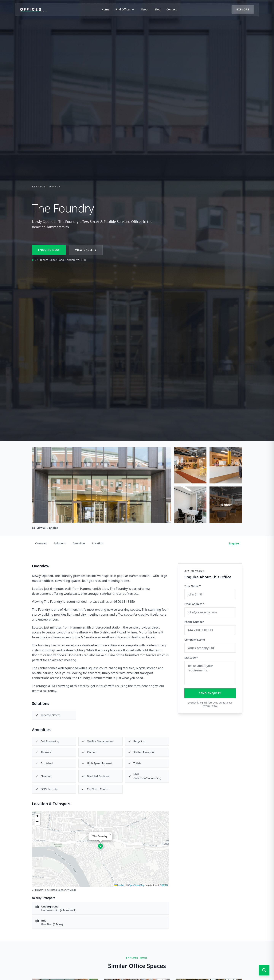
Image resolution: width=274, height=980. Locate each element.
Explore (243, 9)
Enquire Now (49, 250)
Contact (172, 9)
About (145, 9)
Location (98, 543)
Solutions (60, 543)
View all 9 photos (45, 528)
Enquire (234, 543)
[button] (100, 846)
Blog (157, 9)
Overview (41, 543)
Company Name (195, 640)
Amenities (79, 543)
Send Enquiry (210, 693)
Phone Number (194, 622)
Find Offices (125, 9)
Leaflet (119, 885)
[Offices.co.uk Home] (33, 9)
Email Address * (194, 604)
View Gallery (86, 250)
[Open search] (264, 970)
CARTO (164, 885)
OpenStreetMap (136, 885)
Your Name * (193, 586)
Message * (191, 657)
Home (106, 9)
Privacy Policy (210, 706)
